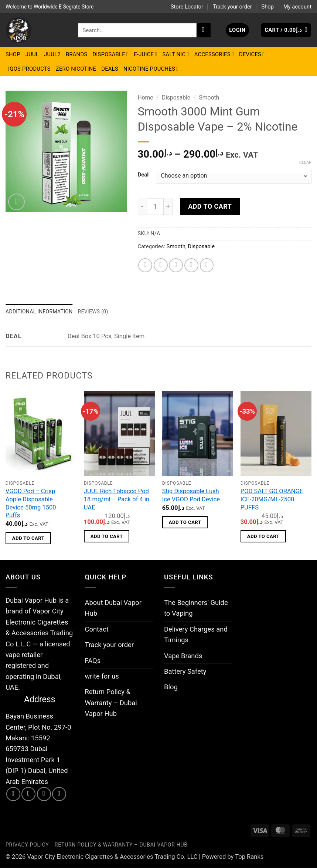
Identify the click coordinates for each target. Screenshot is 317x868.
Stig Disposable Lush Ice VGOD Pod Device (191, 496)
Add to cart (210, 206)
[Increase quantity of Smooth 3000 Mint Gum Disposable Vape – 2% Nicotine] (168, 206)
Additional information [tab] (41, 312)
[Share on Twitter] (161, 265)
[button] (237, 30)
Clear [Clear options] (305, 163)
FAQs (93, 661)
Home (146, 97)
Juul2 (52, 54)
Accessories (214, 54)
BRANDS (76, 54)
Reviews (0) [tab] (97, 312)
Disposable (110, 54)
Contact (97, 630)
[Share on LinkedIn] (207, 265)
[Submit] (204, 30)
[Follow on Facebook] (13, 794)
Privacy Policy (27, 845)
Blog (171, 688)
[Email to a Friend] (176, 265)
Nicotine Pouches (151, 69)
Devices (252, 54)
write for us (102, 677)
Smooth (209, 97)
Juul (32, 54)
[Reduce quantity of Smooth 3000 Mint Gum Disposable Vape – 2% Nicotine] (142, 206)
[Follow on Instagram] (28, 794)
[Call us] (59, 794)
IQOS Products (29, 69)
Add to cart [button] (28, 539)
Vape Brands (183, 656)
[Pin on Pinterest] (191, 265)
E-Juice (145, 54)
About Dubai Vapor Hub (113, 608)
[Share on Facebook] (145, 265)
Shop (267, 7)
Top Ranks (249, 857)
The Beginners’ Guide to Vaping (196, 608)
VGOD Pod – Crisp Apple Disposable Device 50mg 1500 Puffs (31, 504)
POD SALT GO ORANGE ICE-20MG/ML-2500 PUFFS (272, 500)
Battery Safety (185, 672)
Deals (110, 69)
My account (297, 7)
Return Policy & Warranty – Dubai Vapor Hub (111, 703)
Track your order (232, 7)
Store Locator (187, 7)
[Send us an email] (44, 794)
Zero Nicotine (76, 69)
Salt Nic (176, 54)
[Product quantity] (155, 206)
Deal (143, 175)
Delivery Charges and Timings (196, 635)
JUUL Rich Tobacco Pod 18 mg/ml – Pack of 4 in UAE (117, 500)
